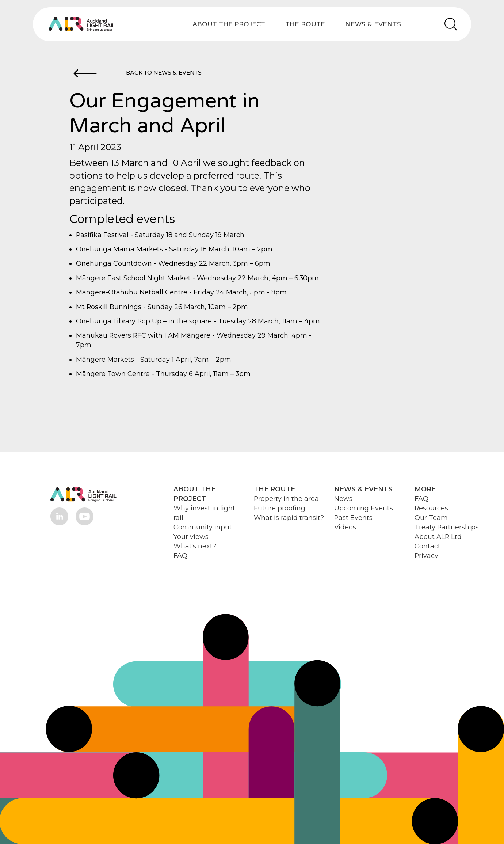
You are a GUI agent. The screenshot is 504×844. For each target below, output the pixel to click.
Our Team (431, 518)
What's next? (195, 546)
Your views (191, 537)
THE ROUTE (305, 24)
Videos (345, 527)
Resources (431, 508)
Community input (203, 527)
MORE (425, 489)
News (343, 499)
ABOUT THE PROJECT (229, 24)
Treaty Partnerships (447, 527)
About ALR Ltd (438, 537)
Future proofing (280, 508)
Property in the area (286, 499)
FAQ (180, 556)
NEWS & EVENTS (373, 24)
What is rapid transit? (289, 518)
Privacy (426, 556)
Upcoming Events (364, 508)
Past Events (353, 518)
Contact (427, 546)
